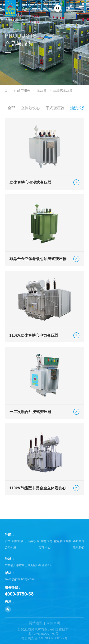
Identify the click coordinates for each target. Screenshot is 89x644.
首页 (8, 541)
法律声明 (53, 623)
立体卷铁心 (30, 109)
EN (68, 8)
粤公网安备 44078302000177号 (44, 638)
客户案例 (79, 541)
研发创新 (18, 541)
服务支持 (47, 541)
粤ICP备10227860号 (43, 634)
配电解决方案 (63, 541)
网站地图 (36, 623)
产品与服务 (22, 90)
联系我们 (79, 548)
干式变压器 (55, 109)
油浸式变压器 (63, 90)
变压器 (42, 90)
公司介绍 (10, 548)
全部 (11, 109)
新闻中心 (45, 548)
